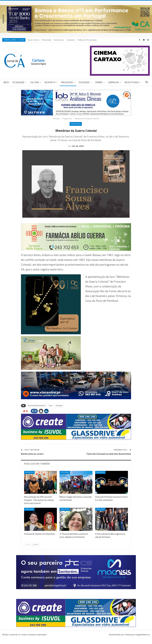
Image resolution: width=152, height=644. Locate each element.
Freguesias (67, 82)
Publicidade (47, 40)
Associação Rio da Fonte (37, 410)
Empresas (114, 82)
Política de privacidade (87, 40)
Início (6, 82)
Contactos (71, 40)
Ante (28, 549)
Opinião (99, 82)
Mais (127, 82)
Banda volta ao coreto (32, 458)
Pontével (59, 410)
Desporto (50, 82)
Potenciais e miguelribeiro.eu (137, 639)
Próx (36, 549)
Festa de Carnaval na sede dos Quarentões (109, 458)
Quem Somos (34, 40)
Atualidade (18, 82)
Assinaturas (59, 40)
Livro (51, 410)
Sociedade (84, 82)
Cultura (35, 82)
